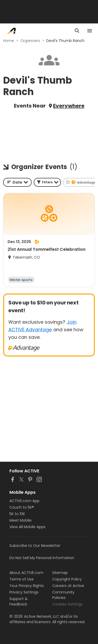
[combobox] (17, 182)
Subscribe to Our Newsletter (35, 546)
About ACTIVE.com (26, 573)
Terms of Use (22, 579)
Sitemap (60, 573)
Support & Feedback (19, 601)
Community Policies (63, 595)
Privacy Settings (24, 592)
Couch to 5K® (22, 507)
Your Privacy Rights (27, 586)
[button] (47, 182)
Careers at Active (68, 586)
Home (9, 41)
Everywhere (69, 106)
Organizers (30, 41)
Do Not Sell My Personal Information (42, 558)
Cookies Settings (67, 604)
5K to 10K (17, 514)
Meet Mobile (21, 520)
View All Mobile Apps (27, 527)
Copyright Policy (67, 579)
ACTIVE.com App (24, 501)
